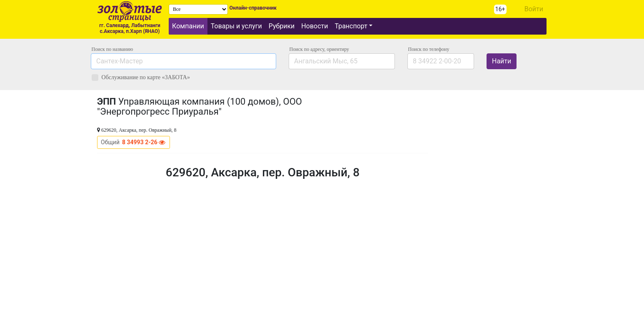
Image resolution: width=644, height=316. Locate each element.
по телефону (429, 49)
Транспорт (351, 26)
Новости (315, 26)
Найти (502, 61)
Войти (534, 9)
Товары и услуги (236, 26)
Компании (188, 26)
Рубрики (282, 26)
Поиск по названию (112, 49)
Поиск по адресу (319, 49)
